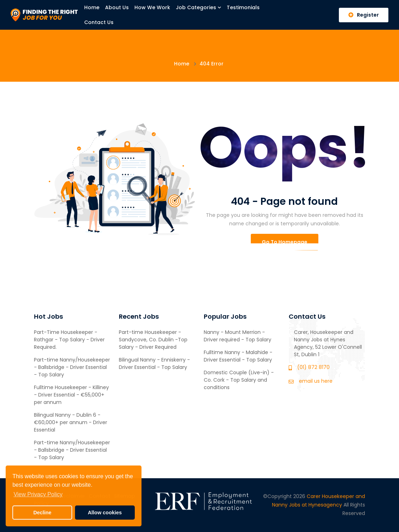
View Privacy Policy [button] (38, 494)
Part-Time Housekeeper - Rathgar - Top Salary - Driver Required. (69, 340)
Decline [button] (42, 513)
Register (364, 15)
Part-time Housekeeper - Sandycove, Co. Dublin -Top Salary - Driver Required (153, 340)
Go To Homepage (285, 242)
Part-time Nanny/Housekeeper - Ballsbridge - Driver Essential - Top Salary (72, 367)
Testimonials (243, 7)
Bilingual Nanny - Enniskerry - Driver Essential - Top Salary (154, 363)
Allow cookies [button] (105, 513)
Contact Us (99, 22)
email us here (316, 381)
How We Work (152, 7)
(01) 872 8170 (313, 367)
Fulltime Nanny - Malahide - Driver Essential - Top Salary (238, 356)
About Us (117, 7)
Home (92, 7)
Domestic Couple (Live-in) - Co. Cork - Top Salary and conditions (239, 380)
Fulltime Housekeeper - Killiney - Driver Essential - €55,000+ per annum (71, 395)
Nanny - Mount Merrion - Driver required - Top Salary (238, 336)
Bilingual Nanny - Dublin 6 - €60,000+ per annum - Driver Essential (71, 422)
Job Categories (198, 7)
